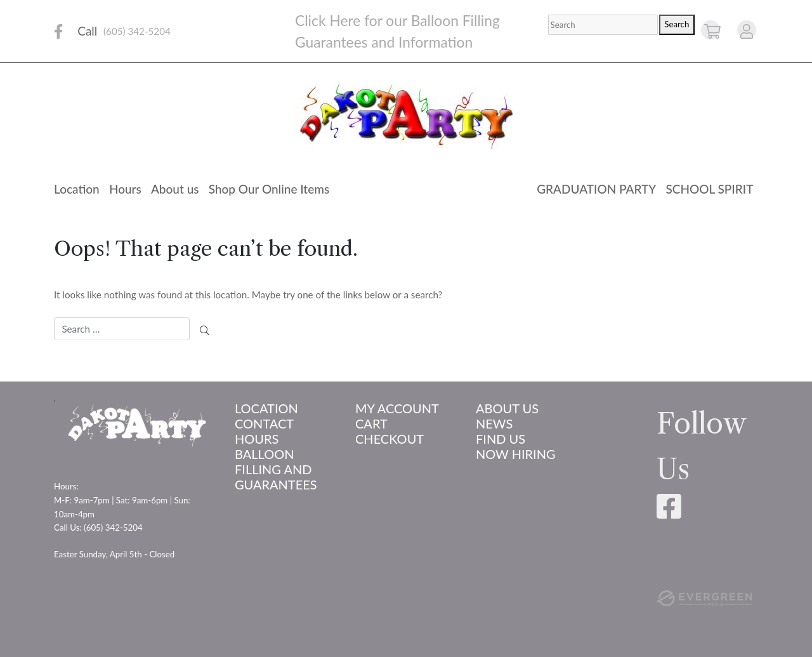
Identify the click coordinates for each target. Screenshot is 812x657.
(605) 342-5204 (137, 31)
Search (677, 24)
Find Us (501, 439)
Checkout (390, 439)
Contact (264, 423)
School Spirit (709, 189)
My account (397, 408)
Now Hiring (516, 454)
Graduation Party (596, 189)
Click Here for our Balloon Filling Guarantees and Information (397, 31)
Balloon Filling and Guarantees (276, 469)
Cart (371, 423)
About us (175, 189)
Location (77, 189)
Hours (125, 189)
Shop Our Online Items (269, 189)
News (494, 423)
